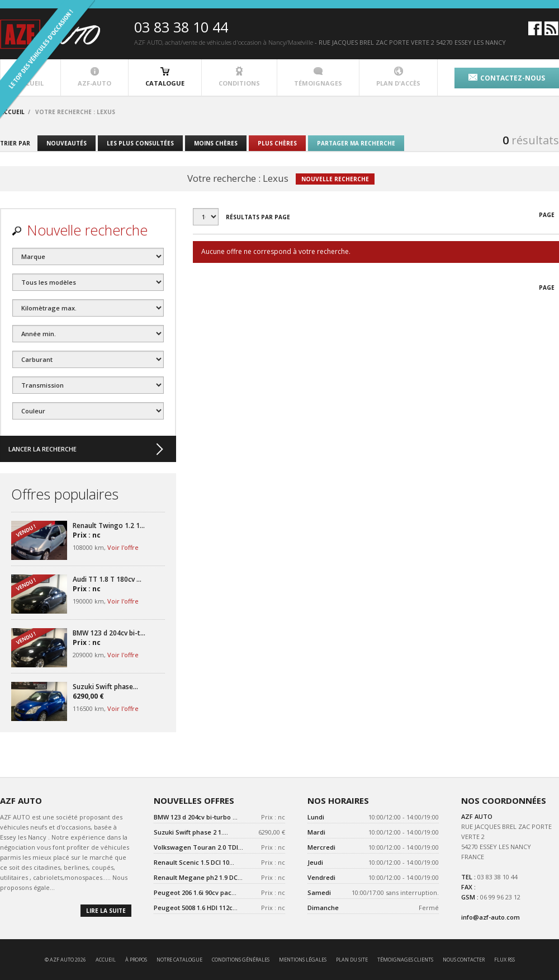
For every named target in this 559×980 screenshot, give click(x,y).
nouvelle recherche (335, 179)
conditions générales (241, 960)
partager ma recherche (356, 143)
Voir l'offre (123, 547)
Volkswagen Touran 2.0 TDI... (198, 847)
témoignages (318, 77)
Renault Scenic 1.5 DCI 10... (194, 862)
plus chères (277, 143)
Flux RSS (504, 960)
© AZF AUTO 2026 (65, 960)
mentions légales (303, 960)
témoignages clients (405, 960)
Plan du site (352, 960)
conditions (239, 77)
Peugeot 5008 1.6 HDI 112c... (196, 908)
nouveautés (67, 143)
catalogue (165, 77)
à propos (136, 960)
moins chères (216, 143)
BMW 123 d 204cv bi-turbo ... (196, 817)
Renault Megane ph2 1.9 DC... (198, 877)
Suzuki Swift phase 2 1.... (191, 832)
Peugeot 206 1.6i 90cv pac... (195, 892)
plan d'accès (398, 77)
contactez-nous (507, 78)
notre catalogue (179, 960)
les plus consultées (140, 143)
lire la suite (106, 911)
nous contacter (464, 960)
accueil (106, 960)
